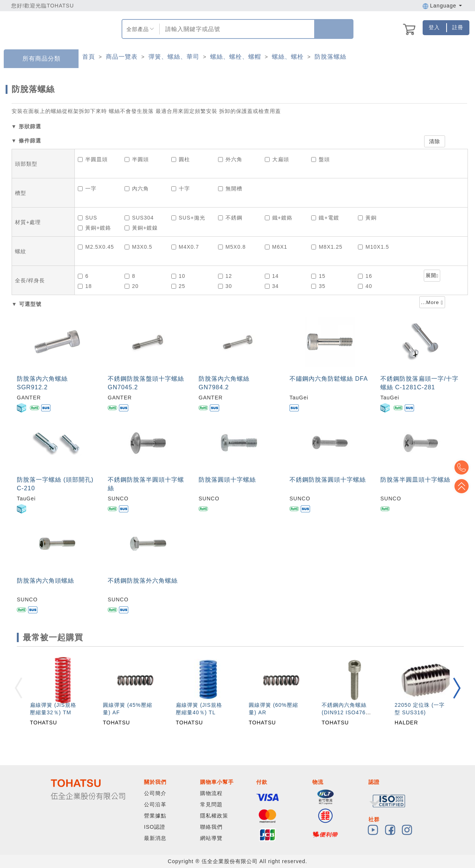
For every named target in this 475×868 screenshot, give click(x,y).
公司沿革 (155, 804)
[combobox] (236, 29)
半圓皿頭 (93, 159)
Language (442, 6)
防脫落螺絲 (330, 57)
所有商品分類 (36, 59)
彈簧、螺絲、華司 (174, 57)
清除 (435, 141)
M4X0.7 (185, 247)
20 (132, 286)
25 (178, 286)
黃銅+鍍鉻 (94, 228)
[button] (457, 688)
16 (365, 276)
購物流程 (211, 793)
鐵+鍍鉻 (279, 218)
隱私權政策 (214, 816)
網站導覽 (211, 838)
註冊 (458, 27)
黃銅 (367, 218)
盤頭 (321, 159)
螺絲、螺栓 (288, 57)
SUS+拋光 (188, 218)
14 (272, 276)
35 (318, 286)
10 (178, 276)
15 (318, 276)
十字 (181, 188)
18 (85, 286)
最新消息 (155, 838)
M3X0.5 (138, 247)
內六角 (137, 188)
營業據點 (155, 816)
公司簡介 (155, 793)
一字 (87, 188)
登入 (434, 27)
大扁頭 (277, 159)
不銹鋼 (230, 218)
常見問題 (211, 804)
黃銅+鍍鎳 (141, 228)
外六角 (230, 159)
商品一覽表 (122, 57)
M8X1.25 (327, 247)
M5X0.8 (232, 247)
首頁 (89, 57)
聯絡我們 (211, 827)
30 (225, 286)
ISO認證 (155, 827)
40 (365, 286)
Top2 (464, 467)
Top (464, 486)
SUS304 (139, 218)
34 (272, 286)
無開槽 (230, 188)
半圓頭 (137, 159)
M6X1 (276, 247)
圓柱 (181, 159)
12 (225, 276)
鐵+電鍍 (325, 218)
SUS (88, 218)
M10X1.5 (373, 247)
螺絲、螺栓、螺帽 (236, 57)
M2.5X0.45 (96, 247)
